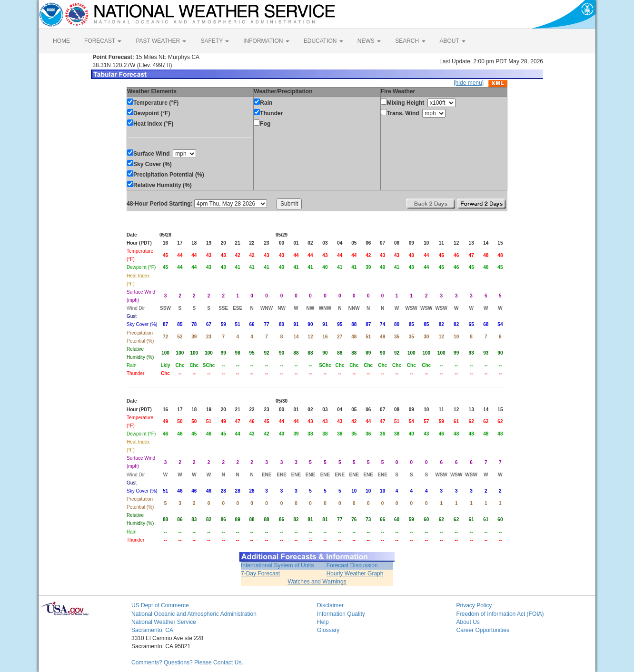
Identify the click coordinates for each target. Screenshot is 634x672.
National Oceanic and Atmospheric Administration (194, 614)
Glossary (328, 630)
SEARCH (410, 41)
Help (323, 622)
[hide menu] (469, 83)
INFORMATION (266, 41)
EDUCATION (323, 41)
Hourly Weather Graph (355, 573)
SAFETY (215, 41)
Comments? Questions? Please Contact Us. (187, 662)
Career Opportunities (483, 630)
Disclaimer (330, 605)
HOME (61, 41)
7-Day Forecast (260, 573)
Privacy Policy (474, 605)
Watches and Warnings (317, 582)
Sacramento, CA (152, 630)
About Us (468, 622)
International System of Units (277, 565)
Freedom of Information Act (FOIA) (500, 614)
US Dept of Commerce (160, 605)
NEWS (369, 41)
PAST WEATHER (161, 41)
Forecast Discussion (352, 565)
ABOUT (453, 41)
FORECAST (103, 41)
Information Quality (341, 614)
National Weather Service (164, 622)
